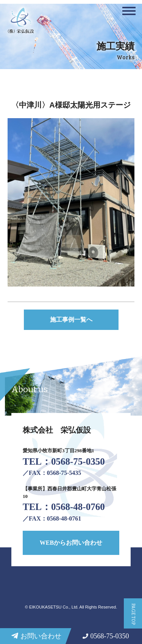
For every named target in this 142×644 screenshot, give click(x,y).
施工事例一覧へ (71, 320)
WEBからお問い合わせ (71, 543)
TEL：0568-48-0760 (64, 507)
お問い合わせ (36, 638)
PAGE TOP (133, 614)
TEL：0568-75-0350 (64, 461)
